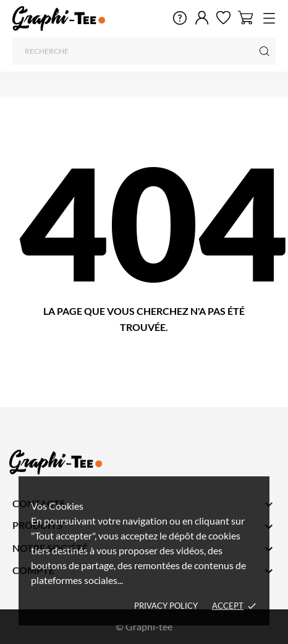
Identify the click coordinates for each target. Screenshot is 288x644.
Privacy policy (166, 606)
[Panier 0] (246, 17)
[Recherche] (144, 51)
